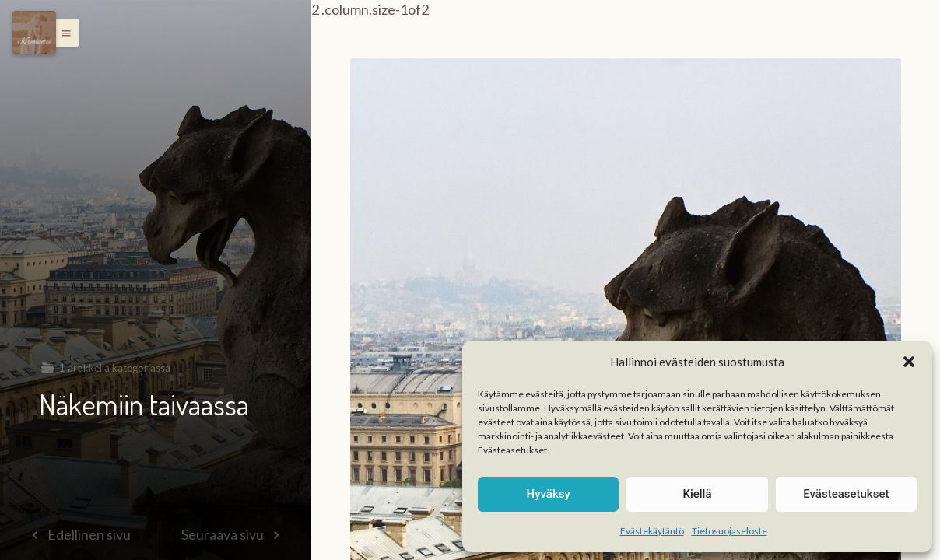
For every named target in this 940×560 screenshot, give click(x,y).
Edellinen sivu (77, 534)
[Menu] (34, 33)
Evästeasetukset (846, 494)
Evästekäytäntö (652, 531)
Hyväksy (549, 494)
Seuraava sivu (233, 534)
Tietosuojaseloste (730, 531)
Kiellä (697, 494)
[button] (909, 362)
